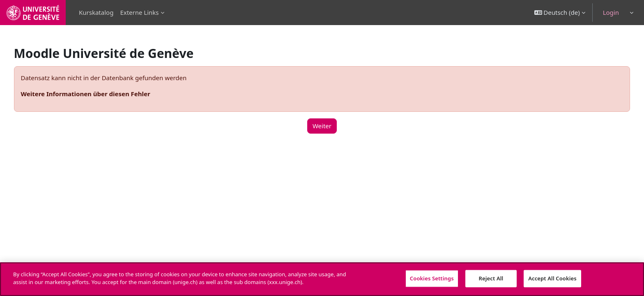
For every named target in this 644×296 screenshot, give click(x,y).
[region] (322, 279)
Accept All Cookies (552, 278)
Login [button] (611, 12)
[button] (560, 13)
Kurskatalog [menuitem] (96, 12)
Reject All (491, 278)
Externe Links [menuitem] (139, 12)
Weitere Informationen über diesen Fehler (101, 94)
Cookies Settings (432, 278)
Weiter (322, 126)
